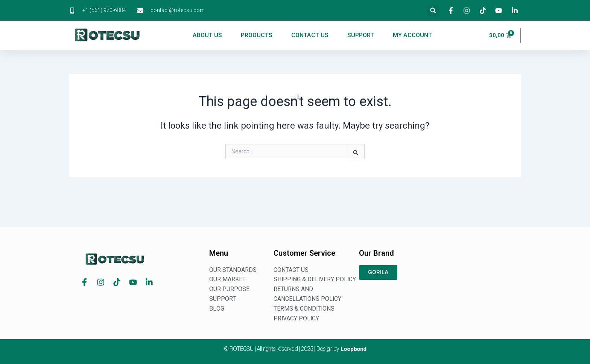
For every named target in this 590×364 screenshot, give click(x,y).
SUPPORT (361, 35)
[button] (433, 10)
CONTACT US (310, 35)
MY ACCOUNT (412, 35)
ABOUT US (207, 35)
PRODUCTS (257, 35)
